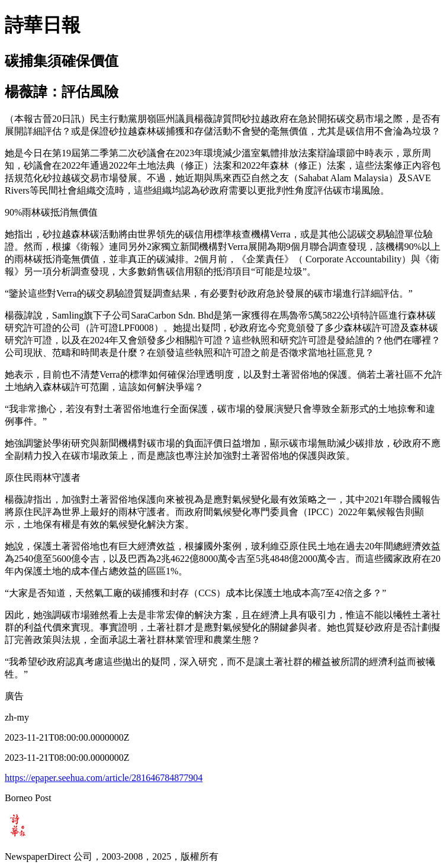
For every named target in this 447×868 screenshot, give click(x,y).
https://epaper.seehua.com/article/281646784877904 (104, 778)
